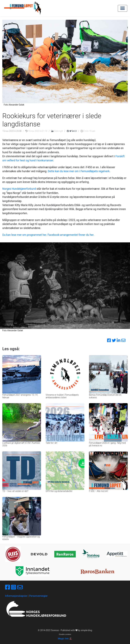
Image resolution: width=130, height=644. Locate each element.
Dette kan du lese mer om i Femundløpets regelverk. (79, 171)
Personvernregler (38, 596)
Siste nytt (57, 131)
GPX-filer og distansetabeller (59, 491)
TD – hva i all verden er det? (15, 491)
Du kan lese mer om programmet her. (25, 235)
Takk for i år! (51, 443)
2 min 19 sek (88, 131)
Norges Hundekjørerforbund (19, 189)
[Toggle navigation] (123, 8)
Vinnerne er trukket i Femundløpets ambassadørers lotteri (62, 396)
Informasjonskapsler (16, 596)
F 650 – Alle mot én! (98, 491)
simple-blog (86, 630)
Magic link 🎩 (65, 639)
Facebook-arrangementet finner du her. (71, 235)
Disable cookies (65, 634)
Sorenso (55, 630)
